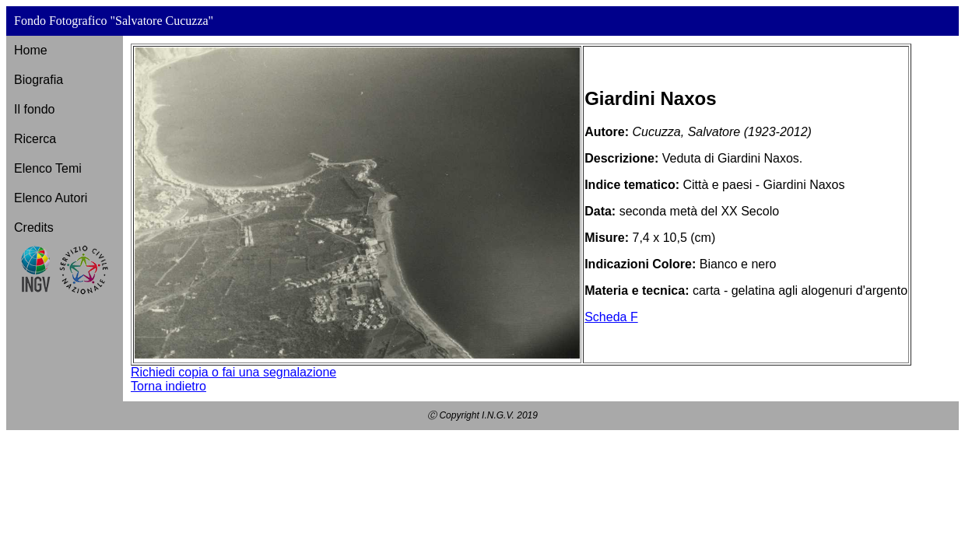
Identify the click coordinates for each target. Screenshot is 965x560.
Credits (34, 227)
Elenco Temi (48, 168)
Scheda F (611, 317)
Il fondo (34, 109)
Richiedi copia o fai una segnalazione (233, 372)
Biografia (39, 80)
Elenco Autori (51, 198)
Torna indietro (168, 386)
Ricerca (35, 139)
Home (31, 50)
